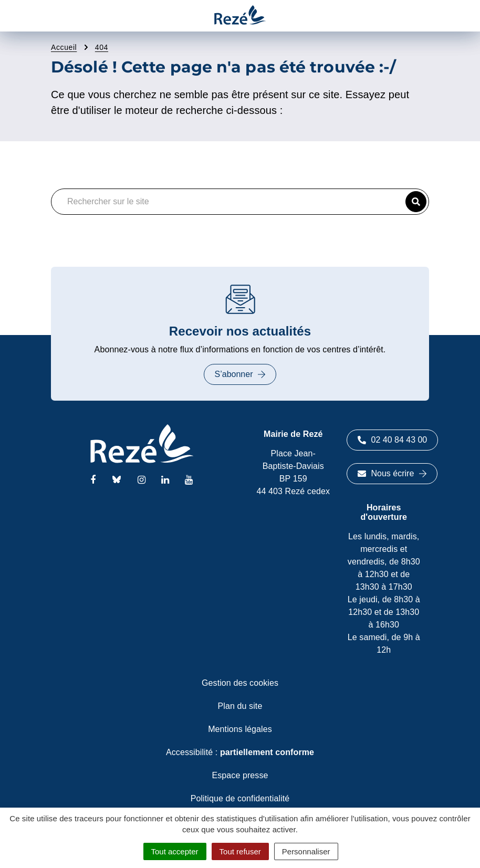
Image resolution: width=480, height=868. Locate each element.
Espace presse (240, 775)
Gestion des (240, 683)
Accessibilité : (240, 752)
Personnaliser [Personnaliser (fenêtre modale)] (306, 851)
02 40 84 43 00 (393, 440)
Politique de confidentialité (240, 798)
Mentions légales (240, 729)
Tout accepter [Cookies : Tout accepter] (175, 851)
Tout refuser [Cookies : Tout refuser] (240, 851)
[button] (416, 202)
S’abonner (240, 374)
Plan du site (240, 706)
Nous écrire (392, 473)
